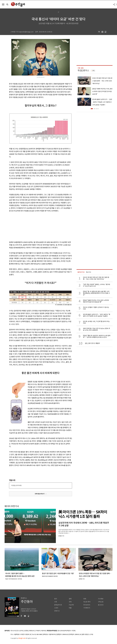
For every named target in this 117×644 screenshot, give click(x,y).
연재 (85, 599)
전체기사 (57, 611)
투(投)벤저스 (83, 71)
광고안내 (101, 605)
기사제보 (101, 599)
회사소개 (13, 631)
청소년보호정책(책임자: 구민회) (67, 631)
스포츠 (56, 608)
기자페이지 (87, 608)
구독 (93, 71)
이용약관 (43, 631)
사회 (56, 602)
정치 (56, 599)
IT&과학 (71, 605)
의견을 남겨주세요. (17, 485)
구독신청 (101, 602)
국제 (70, 602)
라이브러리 (87, 605)
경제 (70, 599)
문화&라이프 (58, 605)
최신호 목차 (87, 602)
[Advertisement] (36, 226)
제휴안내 (32, 631)
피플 (70, 608)
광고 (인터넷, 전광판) (22, 631)
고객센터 (38, 631)
